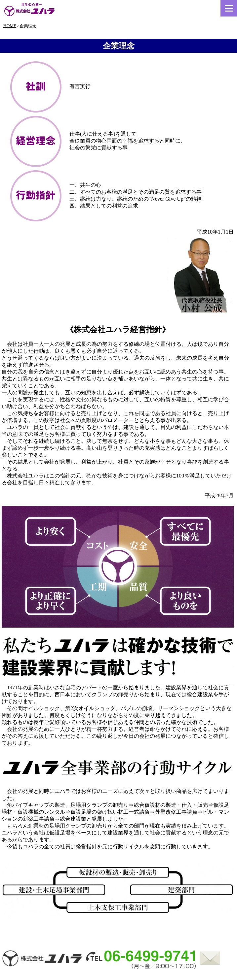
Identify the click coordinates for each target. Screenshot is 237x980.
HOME (10, 26)
